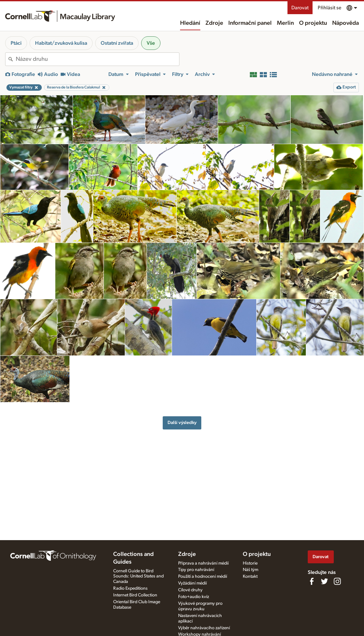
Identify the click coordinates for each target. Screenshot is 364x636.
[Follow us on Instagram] (337, 581)
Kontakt (250, 576)
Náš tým (250, 570)
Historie (250, 563)
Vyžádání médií (192, 583)
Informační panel (250, 23)
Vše (151, 43)
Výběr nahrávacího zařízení (204, 628)
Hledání (190, 23)
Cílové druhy (190, 590)
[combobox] (97, 59)
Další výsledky (182, 423)
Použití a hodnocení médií (203, 576)
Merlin (285, 23)
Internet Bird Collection (135, 595)
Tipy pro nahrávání (196, 570)
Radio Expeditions (130, 588)
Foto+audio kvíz (194, 597)
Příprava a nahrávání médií (203, 563)
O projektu (313, 23)
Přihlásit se (329, 8)
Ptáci (16, 43)
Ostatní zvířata (117, 43)
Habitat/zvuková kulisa (61, 43)
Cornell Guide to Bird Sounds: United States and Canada (138, 576)
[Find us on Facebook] (312, 581)
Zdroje (214, 23)
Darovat (300, 8)
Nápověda (346, 23)
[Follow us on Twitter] (324, 581)
